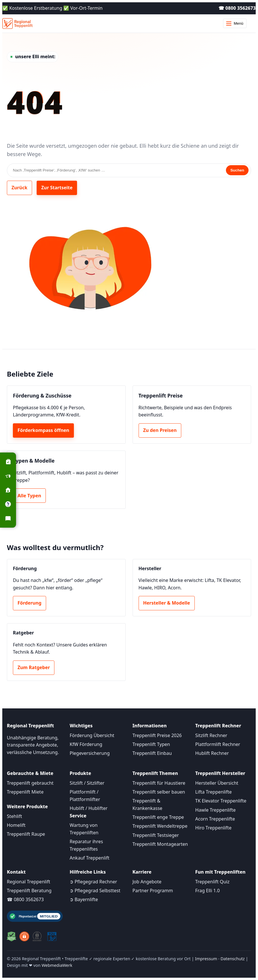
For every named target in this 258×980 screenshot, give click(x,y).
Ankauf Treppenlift (89, 858)
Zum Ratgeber (34, 667)
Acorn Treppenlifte (215, 819)
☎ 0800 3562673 (237, 8)
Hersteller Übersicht (217, 783)
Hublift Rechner (212, 753)
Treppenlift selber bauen (159, 792)
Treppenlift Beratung (29, 891)
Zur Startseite (57, 188)
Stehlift (14, 816)
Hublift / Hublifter (88, 808)
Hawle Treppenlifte (215, 810)
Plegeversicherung (90, 753)
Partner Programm (153, 891)
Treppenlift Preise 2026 (157, 735)
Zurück (19, 188)
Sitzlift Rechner (211, 735)
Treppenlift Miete (25, 792)
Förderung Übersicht (92, 735)
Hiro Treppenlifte (213, 828)
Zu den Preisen (160, 430)
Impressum (206, 959)
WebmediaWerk (57, 965)
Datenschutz (233, 959)
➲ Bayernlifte (84, 899)
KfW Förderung (86, 744)
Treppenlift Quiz (212, 882)
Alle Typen (29, 496)
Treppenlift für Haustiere (159, 783)
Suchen (237, 170)
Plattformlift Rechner (218, 744)
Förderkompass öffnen (43, 430)
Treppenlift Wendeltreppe (160, 826)
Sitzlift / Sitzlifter (87, 783)
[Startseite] (17, 24)
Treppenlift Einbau (152, 753)
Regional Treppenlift (28, 882)
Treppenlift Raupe (26, 834)
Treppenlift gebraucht (30, 783)
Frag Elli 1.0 (208, 891)
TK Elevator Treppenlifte (221, 801)
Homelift (16, 825)
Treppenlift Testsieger (156, 835)
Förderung (29, 603)
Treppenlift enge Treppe (158, 817)
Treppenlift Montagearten (160, 844)
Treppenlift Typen (151, 744)
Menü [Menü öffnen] (235, 23)
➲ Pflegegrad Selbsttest (95, 891)
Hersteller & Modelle (167, 603)
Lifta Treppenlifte (214, 792)
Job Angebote (147, 882)
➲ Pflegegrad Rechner (93, 882)
